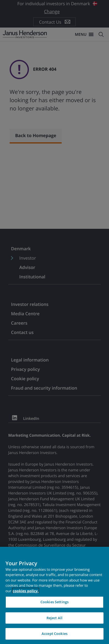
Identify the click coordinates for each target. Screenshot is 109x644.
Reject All (54, 618)
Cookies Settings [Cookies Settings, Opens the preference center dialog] (54, 602)
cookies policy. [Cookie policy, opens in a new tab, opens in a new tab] (26, 591)
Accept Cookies (54, 634)
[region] (54, 595)
